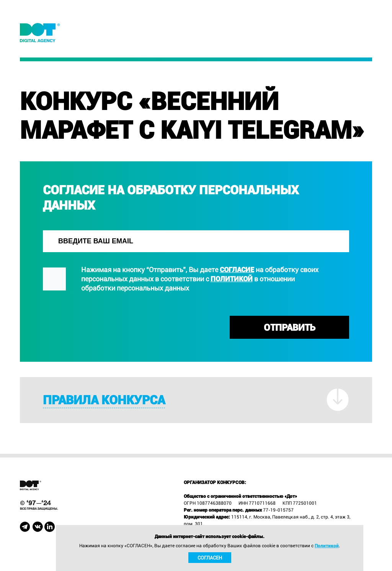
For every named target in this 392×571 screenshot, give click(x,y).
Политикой (232, 279)
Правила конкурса (104, 400)
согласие (237, 270)
